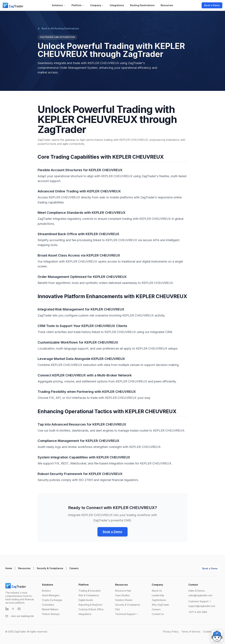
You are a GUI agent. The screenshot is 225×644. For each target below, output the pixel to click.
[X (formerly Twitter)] (13, 609)
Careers (74, 568)
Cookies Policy (211, 632)
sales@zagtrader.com (200, 595)
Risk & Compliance (89, 595)
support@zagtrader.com (202, 606)
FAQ (117, 609)
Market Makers (50, 609)
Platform (78, 5)
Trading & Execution (90, 591)
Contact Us (158, 614)
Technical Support (127, 614)
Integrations (117, 5)
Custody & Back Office (91, 609)
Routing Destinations (142, 5)
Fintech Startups (51, 614)
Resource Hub (123, 591)
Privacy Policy (171, 632)
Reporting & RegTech (90, 605)
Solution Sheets (124, 600)
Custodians (48, 605)
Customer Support (200, 601)
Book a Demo (212, 5)
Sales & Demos (197, 591)
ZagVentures (159, 600)
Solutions (59, 5)
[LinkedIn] (7, 609)
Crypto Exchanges (52, 600)
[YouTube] (19, 609)
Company (97, 5)
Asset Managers (51, 595)
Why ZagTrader (160, 605)
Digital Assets (86, 600)
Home (9, 568)
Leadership (158, 595)
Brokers (46, 591)
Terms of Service (191, 632)
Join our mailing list (20, 616)
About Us (157, 591)
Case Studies (122, 595)
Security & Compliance (50, 568)
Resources (167, 5)
